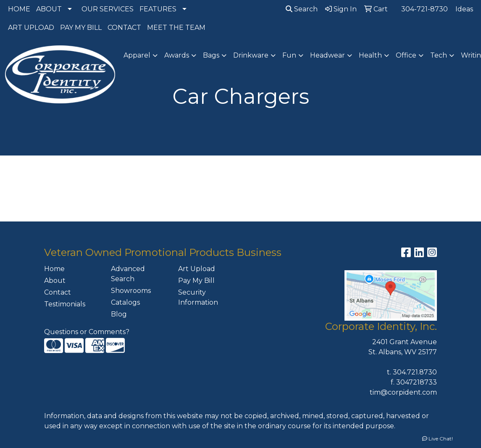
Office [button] (406, 55)
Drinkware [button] (251, 55)
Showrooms (131, 291)
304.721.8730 (415, 372)
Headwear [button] (327, 55)
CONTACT (124, 28)
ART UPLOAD (31, 28)
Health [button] (370, 55)
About (55, 281)
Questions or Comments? (87, 332)
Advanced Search (128, 274)
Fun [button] (289, 55)
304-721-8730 (424, 9)
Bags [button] (211, 55)
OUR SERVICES (108, 9)
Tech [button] (439, 55)
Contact (58, 292)
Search (302, 9)
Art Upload (197, 269)
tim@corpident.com (403, 392)
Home (54, 269)
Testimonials (65, 304)
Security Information (198, 297)
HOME (19, 9)
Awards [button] (177, 55)
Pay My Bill (196, 281)
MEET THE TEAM (176, 28)
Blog (119, 314)
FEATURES (158, 9)
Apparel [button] (137, 55)
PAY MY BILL (81, 28)
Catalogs (125, 302)
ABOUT (49, 9)
